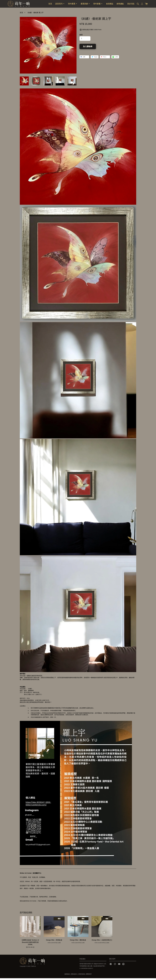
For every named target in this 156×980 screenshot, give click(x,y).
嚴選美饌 (85, 4)
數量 (81, 37)
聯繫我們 (89, 976)
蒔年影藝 (98, 4)
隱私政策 (74, 976)
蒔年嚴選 (73, 4)
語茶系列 (60, 4)
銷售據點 (120, 4)
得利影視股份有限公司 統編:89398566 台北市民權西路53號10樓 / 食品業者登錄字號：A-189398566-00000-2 (93, 968)
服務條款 (67, 976)
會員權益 (110, 4)
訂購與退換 (81, 976)
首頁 (50, 4)
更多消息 (131, 4)
